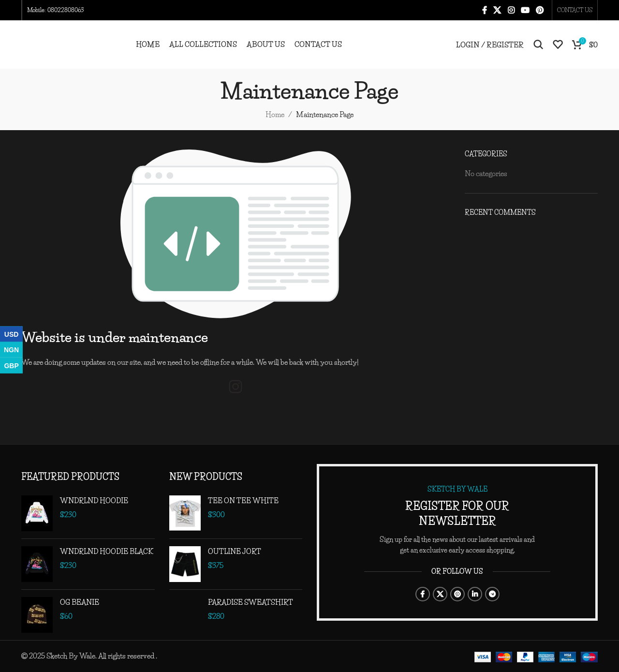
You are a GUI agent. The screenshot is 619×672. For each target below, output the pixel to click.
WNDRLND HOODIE (94, 500)
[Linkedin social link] (475, 594)
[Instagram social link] (511, 10)
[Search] (538, 45)
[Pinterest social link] (540, 10)
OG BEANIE (80, 602)
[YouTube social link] (525, 10)
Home (275, 114)
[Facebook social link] (484, 10)
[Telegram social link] (492, 594)
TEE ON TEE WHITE (243, 500)
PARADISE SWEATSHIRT (251, 602)
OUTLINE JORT (235, 551)
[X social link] (497, 10)
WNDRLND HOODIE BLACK (107, 551)
